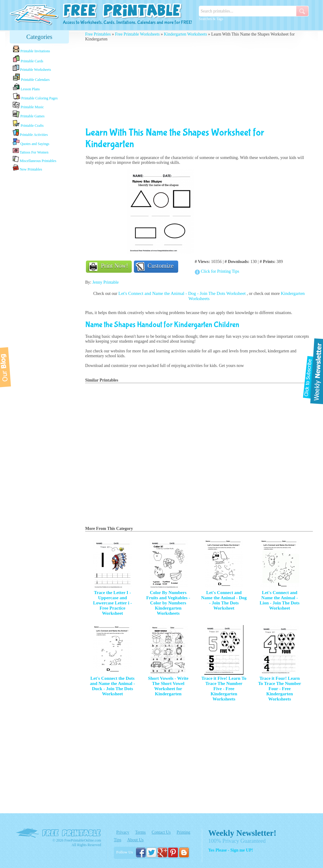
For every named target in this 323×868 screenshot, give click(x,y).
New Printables (27, 168)
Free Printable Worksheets (137, 34)
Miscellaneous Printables (34, 159)
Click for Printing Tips (220, 271)
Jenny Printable (105, 282)
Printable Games (29, 114)
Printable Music (28, 105)
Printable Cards (28, 59)
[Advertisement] (39, 268)
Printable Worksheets (32, 68)
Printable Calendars (31, 78)
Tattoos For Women (31, 151)
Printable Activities (30, 133)
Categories (39, 37)
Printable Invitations (31, 49)
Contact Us (161, 832)
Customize (161, 266)
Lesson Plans (26, 87)
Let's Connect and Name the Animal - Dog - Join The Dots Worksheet (183, 293)
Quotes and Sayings (31, 142)
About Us (135, 840)
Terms (140, 832)
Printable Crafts (28, 124)
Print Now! (115, 266)
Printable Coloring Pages (35, 97)
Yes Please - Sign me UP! (231, 850)
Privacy (123, 832)
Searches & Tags (211, 19)
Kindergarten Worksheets (185, 34)
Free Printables (98, 34)
